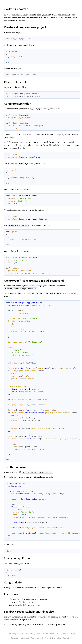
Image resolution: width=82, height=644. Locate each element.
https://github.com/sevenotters (28, 605)
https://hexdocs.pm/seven (24, 602)
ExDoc (19, 634)
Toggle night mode (37, 638)
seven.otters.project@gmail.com (18, 620)
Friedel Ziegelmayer (43, 634)
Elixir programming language (65, 634)
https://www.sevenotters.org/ (35, 599)
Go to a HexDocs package (53, 638)
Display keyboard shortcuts (20, 638)
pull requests (69, 617)
